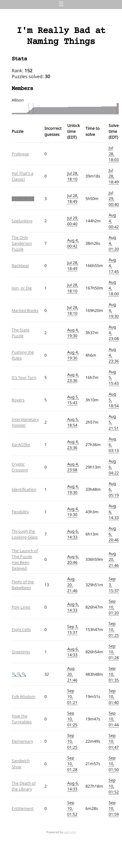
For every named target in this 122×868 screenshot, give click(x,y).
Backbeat (20, 265)
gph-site (70, 832)
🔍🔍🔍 (19, 674)
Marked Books (25, 310)
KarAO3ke (21, 445)
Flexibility (20, 512)
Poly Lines (21, 607)
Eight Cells (21, 629)
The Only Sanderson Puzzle (22, 243)
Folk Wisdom (24, 696)
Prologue (20, 154)
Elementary (22, 741)
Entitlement (23, 808)
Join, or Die (22, 288)
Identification (24, 489)
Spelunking (22, 221)
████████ (23, 199)
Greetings (21, 652)
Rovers (18, 400)
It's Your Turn (24, 377)
